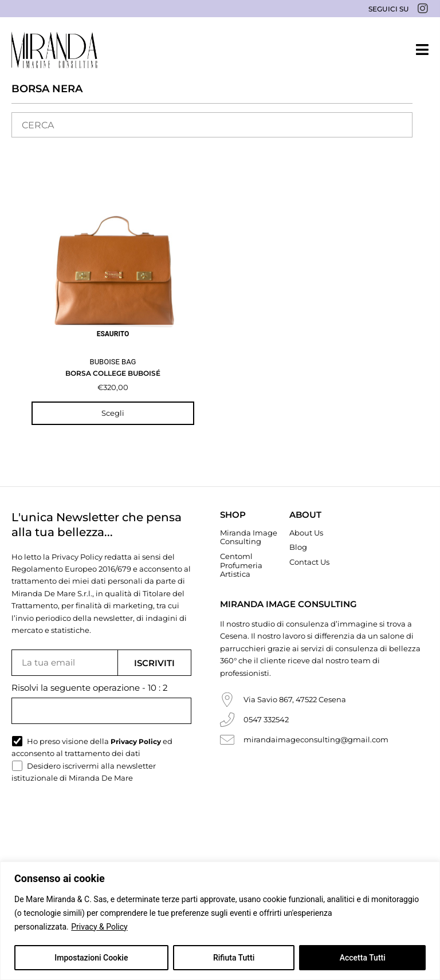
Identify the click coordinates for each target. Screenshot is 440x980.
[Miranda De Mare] (54, 50)
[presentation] (99, 820)
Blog (298, 547)
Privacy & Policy (99, 927)
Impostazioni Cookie (91, 958)
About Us (306, 533)
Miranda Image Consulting (249, 537)
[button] (422, 50)
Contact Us (309, 562)
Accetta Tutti (363, 958)
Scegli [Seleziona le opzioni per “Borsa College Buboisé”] (113, 413)
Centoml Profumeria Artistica (241, 565)
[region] (220, 921)
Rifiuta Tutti (234, 958)
